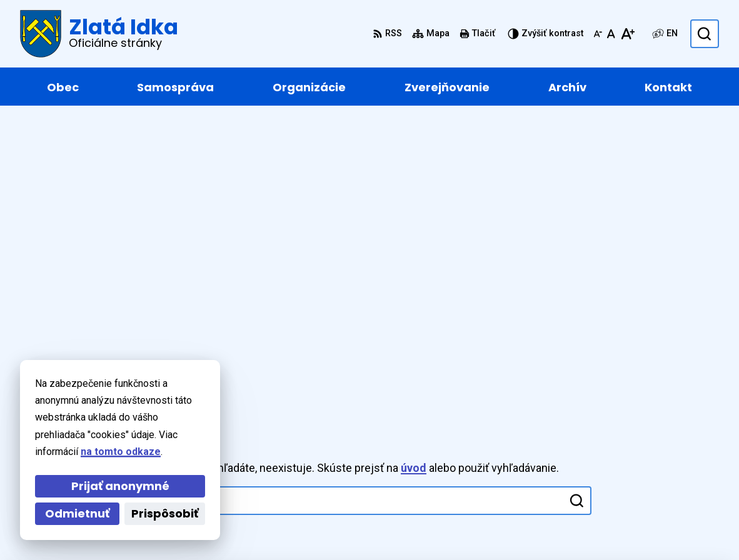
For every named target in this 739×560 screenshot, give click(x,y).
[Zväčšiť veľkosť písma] (627, 34)
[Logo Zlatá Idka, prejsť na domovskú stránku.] (99, 34)
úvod (414, 175)
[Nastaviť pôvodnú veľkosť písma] (611, 34)
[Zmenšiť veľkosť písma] (598, 34)
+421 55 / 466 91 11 (656, 450)
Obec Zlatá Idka (364, 527)
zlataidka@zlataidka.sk (665, 465)
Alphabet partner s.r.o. (191, 527)
